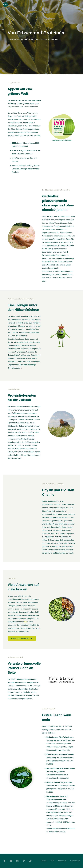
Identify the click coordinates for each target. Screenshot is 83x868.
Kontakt (43, 861)
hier (26, 622)
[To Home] (5, 5)
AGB (52, 861)
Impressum (62, 861)
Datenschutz (75, 861)
